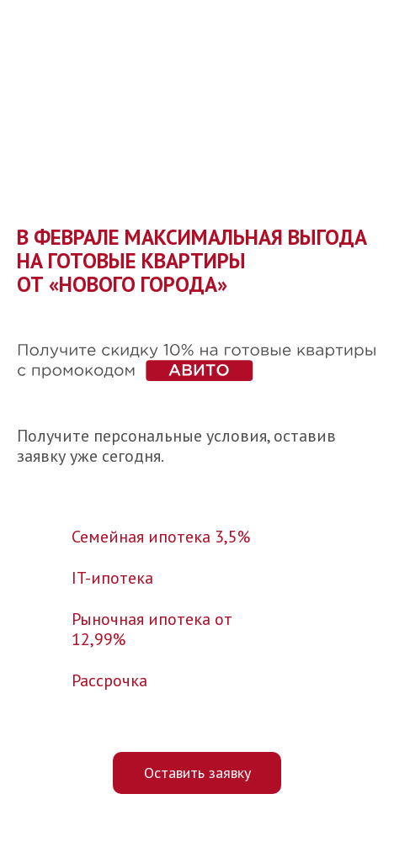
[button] (197, 773)
